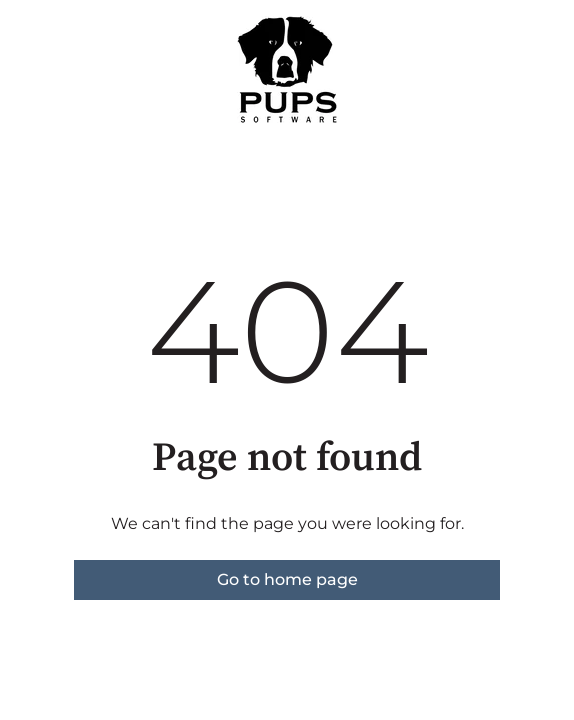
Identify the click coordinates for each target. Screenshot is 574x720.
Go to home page (287, 579)
